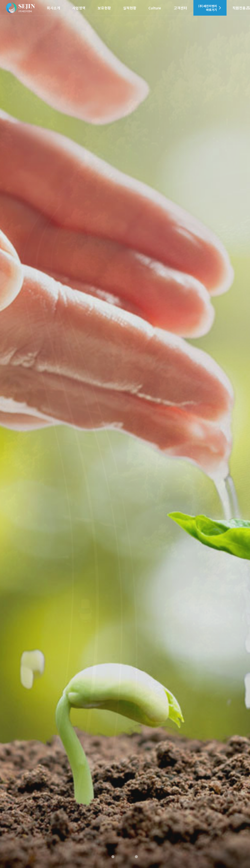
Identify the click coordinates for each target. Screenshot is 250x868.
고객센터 (180, 8)
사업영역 (79, 8)
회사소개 (54, 8)
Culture (155, 8)
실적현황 (130, 8)
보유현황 (104, 8)
